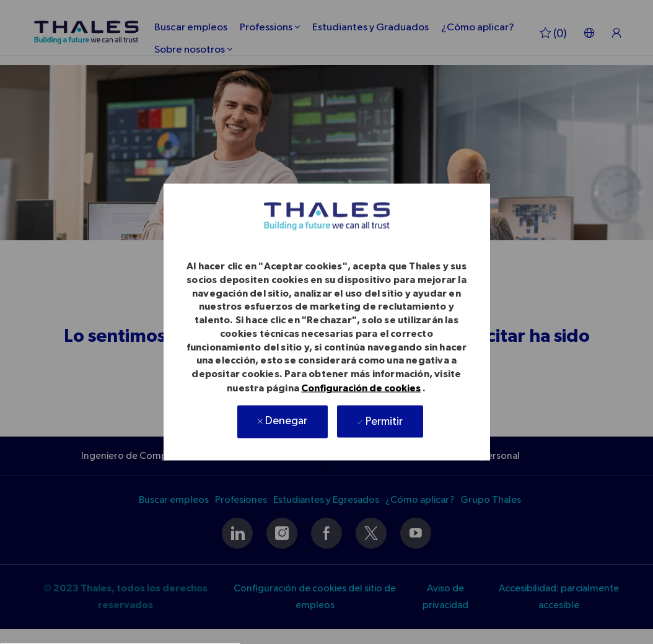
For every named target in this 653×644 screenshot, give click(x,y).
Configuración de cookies (361, 388)
